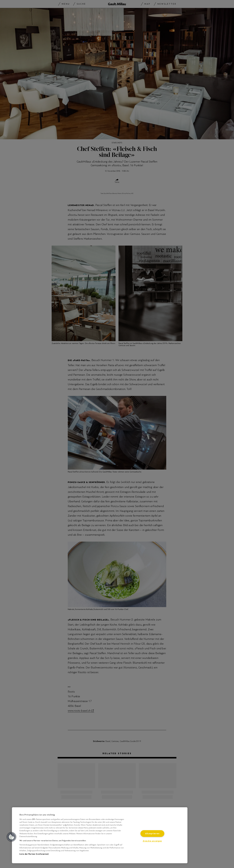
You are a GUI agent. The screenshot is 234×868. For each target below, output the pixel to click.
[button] (11, 837)
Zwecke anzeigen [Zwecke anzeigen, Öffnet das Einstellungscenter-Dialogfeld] (152, 841)
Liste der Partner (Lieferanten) (34, 854)
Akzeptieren (152, 834)
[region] (100, 835)
